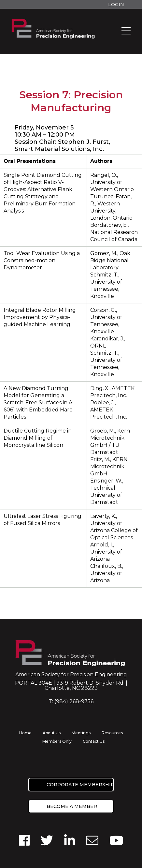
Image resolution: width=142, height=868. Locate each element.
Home (25, 733)
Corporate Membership (80, 785)
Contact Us (94, 741)
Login (116, 5)
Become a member (72, 806)
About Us (52, 733)
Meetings (81, 733)
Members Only (57, 741)
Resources (112, 733)
